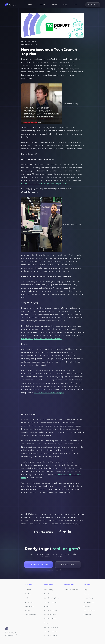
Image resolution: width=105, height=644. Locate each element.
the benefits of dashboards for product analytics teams (46, 184)
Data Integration (30, 615)
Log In (76, 5)
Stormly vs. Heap (50, 615)
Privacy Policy (88, 598)
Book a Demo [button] (68, 565)
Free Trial (28, 594)
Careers (86, 594)
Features (28, 590)
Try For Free (93, 5)
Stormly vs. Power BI (51, 627)
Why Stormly (49, 590)
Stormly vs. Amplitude (52, 598)
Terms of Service (89, 610)
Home (30, 5)
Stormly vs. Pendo (50, 610)
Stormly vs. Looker (51, 635)
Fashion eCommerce (71, 590)
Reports (42, 5)
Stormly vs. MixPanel (51, 594)
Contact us (87, 615)
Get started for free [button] (39, 565)
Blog (65, 5)
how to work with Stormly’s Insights (50, 393)
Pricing (54, 5)
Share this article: (44, 532)
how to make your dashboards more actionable (43, 339)
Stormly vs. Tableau (51, 631)
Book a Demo (30, 606)
